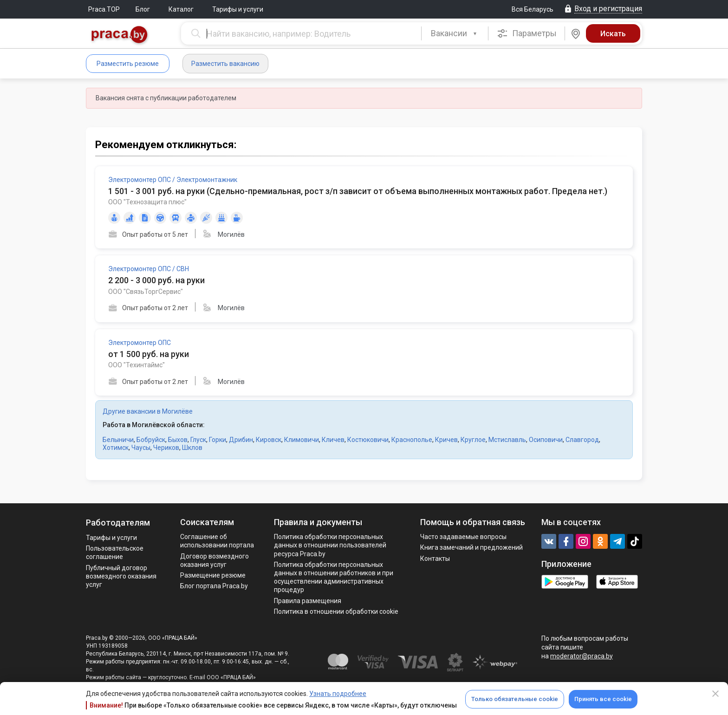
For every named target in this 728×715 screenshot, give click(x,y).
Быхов (178, 440)
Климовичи (302, 440)
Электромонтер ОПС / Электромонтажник (173, 180)
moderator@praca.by (582, 656)
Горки (218, 440)
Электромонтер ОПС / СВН (149, 269)
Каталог (181, 9)
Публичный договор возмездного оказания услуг (121, 576)
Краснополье (412, 440)
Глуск (198, 440)
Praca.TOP (104, 9)
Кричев (446, 440)
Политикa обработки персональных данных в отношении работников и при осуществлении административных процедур (334, 577)
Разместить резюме (128, 64)
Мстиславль (507, 440)
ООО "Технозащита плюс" (147, 202)
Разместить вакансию (225, 64)
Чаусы (141, 448)
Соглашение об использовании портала (217, 541)
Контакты (435, 559)
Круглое (473, 440)
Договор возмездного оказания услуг (214, 560)
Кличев (333, 440)
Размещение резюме (213, 575)
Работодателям (118, 523)
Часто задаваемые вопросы (463, 537)
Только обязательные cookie (515, 699)
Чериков (166, 448)
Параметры (527, 33)
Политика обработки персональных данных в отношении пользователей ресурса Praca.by (330, 545)
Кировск (269, 440)
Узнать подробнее (338, 694)
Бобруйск (151, 440)
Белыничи (118, 440)
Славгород (582, 440)
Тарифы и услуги (238, 9)
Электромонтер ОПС (140, 343)
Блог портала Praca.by (214, 586)
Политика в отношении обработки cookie (336, 611)
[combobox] (455, 33)
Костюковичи (368, 440)
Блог (143, 9)
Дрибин (241, 440)
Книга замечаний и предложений (471, 547)
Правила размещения (308, 601)
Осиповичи (546, 440)
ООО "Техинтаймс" (136, 365)
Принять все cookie (603, 699)
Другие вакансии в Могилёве (148, 411)
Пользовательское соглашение (115, 552)
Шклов (192, 448)
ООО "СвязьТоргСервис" (146, 292)
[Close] (715, 694)
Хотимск (116, 448)
